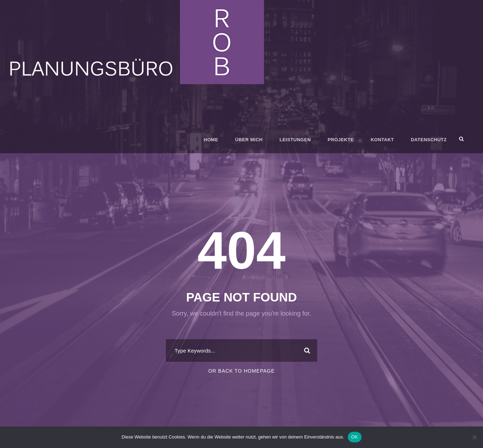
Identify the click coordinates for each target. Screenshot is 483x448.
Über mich (249, 140)
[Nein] (474, 437)
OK (355, 437)
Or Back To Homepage (242, 371)
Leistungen (295, 140)
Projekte (341, 140)
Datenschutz (429, 140)
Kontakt (382, 140)
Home (211, 140)
